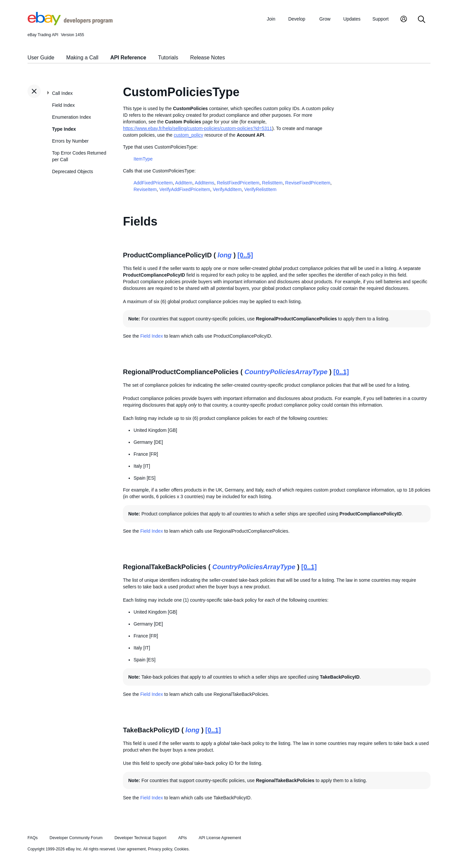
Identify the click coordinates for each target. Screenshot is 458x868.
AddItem (184, 183)
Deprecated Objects (73, 171)
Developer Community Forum (76, 838)
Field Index (63, 105)
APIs (183, 838)
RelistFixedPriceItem (238, 183)
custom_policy (188, 135)
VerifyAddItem (227, 189)
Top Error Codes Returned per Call (79, 156)
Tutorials (168, 58)
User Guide (41, 58)
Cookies (181, 849)
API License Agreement (220, 838)
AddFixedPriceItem (153, 183)
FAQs (33, 838)
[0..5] (245, 255)
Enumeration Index (72, 117)
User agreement (132, 849)
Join (271, 19)
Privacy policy (160, 849)
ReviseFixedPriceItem (308, 183)
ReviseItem (145, 189)
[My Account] (404, 20)
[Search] (422, 20)
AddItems (204, 183)
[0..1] (341, 372)
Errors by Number (70, 141)
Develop (297, 19)
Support (381, 19)
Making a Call (82, 58)
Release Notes (208, 58)
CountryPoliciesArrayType (286, 372)
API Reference (128, 58)
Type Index (64, 129)
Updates (352, 19)
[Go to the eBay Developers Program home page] (70, 24)
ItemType (143, 159)
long (225, 255)
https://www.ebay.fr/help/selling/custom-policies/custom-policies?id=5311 (198, 128)
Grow (325, 19)
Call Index (62, 93)
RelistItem (272, 183)
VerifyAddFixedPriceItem (185, 189)
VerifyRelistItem (260, 189)
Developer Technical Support (140, 838)
